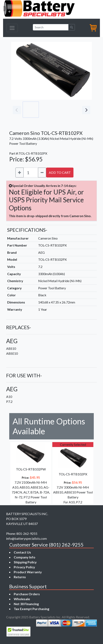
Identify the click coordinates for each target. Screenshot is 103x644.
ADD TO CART (60, 172)
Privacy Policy (24, 567)
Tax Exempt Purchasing (31, 609)
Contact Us (22, 552)
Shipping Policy (25, 562)
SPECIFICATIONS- (27, 230)
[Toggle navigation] (12, 28)
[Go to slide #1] (31, 110)
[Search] (51, 27)
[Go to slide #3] (67, 110)
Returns (20, 577)
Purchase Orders (27, 594)
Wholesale (22, 599)
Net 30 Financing (26, 604)
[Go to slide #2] (49, 110)
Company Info (25, 557)
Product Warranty (28, 572)
